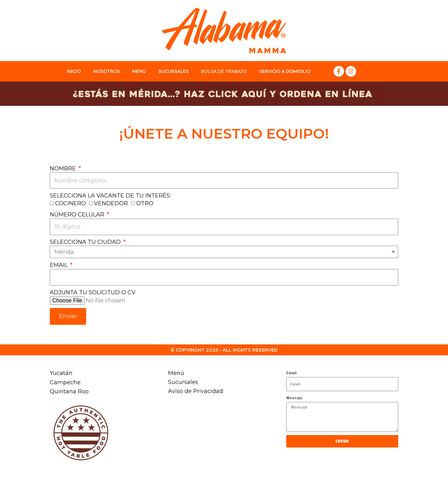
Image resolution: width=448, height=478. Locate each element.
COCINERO (70, 204)
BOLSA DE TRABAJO (224, 71)
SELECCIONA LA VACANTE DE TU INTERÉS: (110, 196)
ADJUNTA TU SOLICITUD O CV (93, 293)
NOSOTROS (107, 71)
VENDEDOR (111, 204)
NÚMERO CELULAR (78, 215)
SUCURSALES (173, 71)
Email (291, 373)
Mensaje (294, 398)
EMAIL (59, 266)
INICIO (74, 71)
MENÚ (139, 71)
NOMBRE (64, 168)
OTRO (145, 204)
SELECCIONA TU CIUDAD (86, 242)
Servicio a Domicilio (285, 71)
